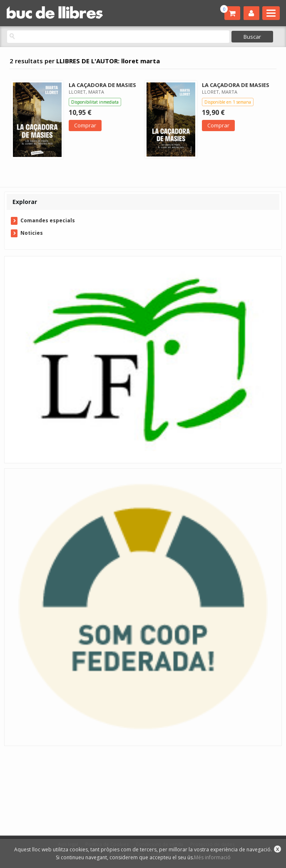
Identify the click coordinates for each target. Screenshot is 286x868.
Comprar (85, 125)
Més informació (212, 857)
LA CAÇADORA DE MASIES (102, 85)
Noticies (32, 233)
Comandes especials (48, 220)
